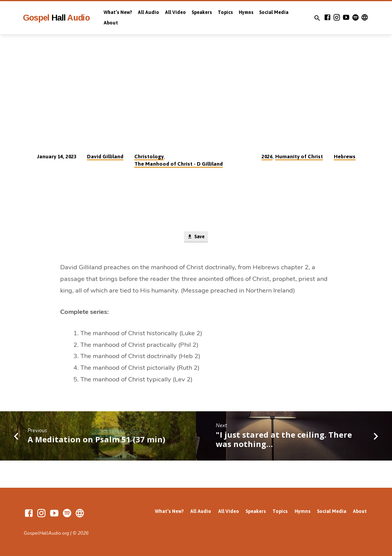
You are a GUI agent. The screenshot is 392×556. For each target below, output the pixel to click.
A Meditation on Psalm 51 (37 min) (96, 440)
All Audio (148, 12)
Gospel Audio (56, 18)
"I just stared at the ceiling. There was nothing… (284, 440)
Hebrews (345, 156)
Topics (225, 12)
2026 (267, 156)
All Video (175, 12)
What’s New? (118, 12)
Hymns (246, 12)
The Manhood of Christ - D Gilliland (179, 164)
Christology (149, 156)
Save (196, 237)
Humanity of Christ (299, 156)
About (111, 23)
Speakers (202, 12)
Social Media (274, 12)
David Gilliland (105, 156)
